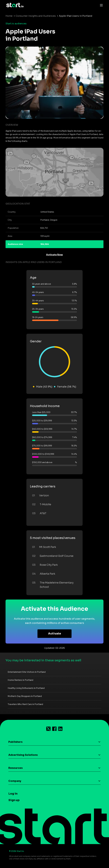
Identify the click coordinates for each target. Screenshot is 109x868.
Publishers (15, 742)
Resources (15, 768)
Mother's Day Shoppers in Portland (25, 696)
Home (9, 16)
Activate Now (54, 255)
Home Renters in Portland (20, 680)
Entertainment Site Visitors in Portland (27, 672)
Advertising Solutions (23, 755)
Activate (55, 634)
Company (15, 781)
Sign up (14, 800)
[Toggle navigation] (101, 5)
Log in (13, 794)
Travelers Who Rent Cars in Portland (25, 704)
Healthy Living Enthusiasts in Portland (26, 688)
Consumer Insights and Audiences (36, 16)
